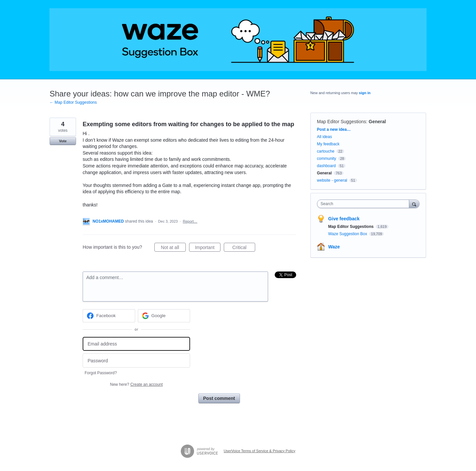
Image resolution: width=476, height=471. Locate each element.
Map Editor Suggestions (342, 122)
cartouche (326, 151)
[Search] (414, 204)
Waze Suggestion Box (348, 234)
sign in (365, 93)
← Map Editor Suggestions (73, 102)
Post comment (219, 398)
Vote (63, 141)
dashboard (326, 166)
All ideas (324, 137)
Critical (244, 248)
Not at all (173, 248)
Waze (334, 247)
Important (208, 248)
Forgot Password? (101, 373)
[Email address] (136, 344)
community (327, 159)
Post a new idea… (334, 129)
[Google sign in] (164, 316)
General (377, 122)
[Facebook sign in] (109, 316)
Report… (190, 221)
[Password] (136, 361)
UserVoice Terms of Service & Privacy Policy (260, 451)
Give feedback (344, 219)
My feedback (328, 144)
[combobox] (365, 204)
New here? (136, 384)
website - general (332, 180)
